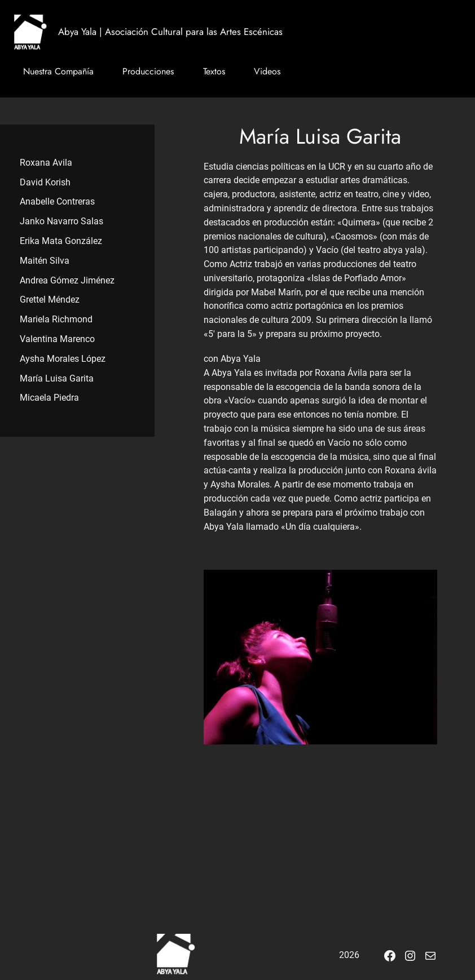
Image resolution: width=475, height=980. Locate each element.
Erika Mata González (61, 241)
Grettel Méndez (50, 300)
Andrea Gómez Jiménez (67, 280)
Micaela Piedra (49, 398)
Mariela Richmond (56, 319)
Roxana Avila (46, 163)
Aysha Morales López (63, 359)
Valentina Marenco (57, 339)
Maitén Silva (45, 261)
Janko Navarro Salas (61, 221)
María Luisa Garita (57, 378)
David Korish (45, 182)
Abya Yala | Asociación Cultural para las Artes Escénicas (170, 32)
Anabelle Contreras (57, 201)
